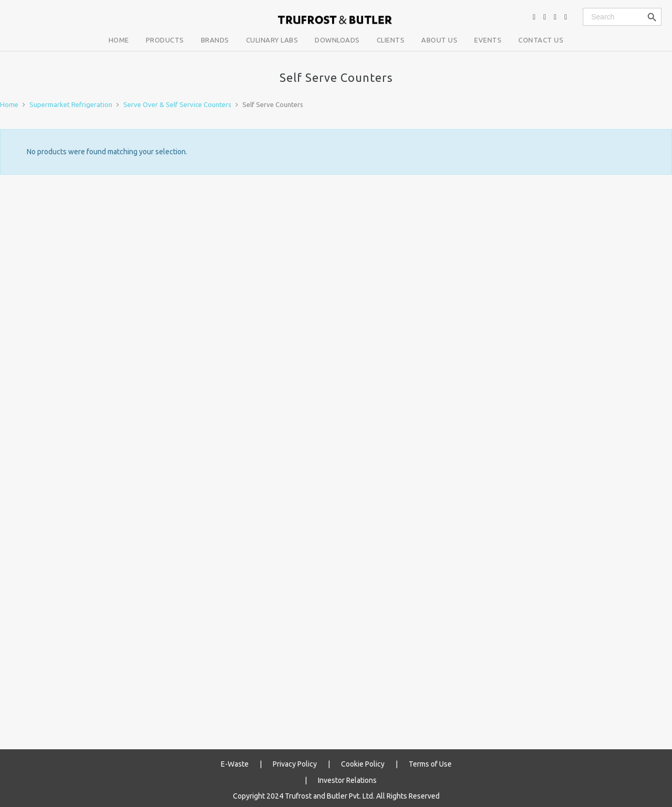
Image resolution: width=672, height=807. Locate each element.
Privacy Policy (295, 763)
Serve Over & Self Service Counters (177, 104)
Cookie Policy (363, 763)
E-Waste (235, 763)
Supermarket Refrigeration (71, 104)
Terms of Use (430, 763)
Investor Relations (347, 778)
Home (9, 104)
